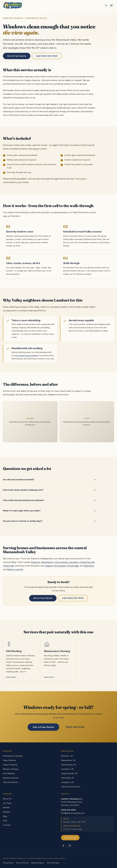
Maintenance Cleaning (13, 756)
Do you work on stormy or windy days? (23, 521)
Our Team (7, 803)
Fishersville (8, 566)
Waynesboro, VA (68, 760)
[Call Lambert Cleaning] (106, 5)
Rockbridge (73, 566)
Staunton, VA (67, 756)
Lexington (74, 562)
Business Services (11, 778)
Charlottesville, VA (69, 773)
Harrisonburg (61, 562)
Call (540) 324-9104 (47, 56)
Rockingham (60, 566)
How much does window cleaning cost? (23, 490)
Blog (5, 816)
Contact (7, 825)
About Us (7, 799)
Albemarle (89, 566)
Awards (6, 807)
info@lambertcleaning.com (73, 813)
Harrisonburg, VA (68, 765)
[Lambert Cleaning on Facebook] (63, 846)
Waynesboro (47, 562)
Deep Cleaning (9, 760)
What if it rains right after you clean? (22, 511)
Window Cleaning (11, 769)
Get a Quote (70, 838)
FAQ (5, 821)
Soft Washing (9, 773)
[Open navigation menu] (111, 5)
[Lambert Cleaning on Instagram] (70, 846)
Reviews (7, 812)
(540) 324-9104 (75, 727)
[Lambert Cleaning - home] (13, 5)
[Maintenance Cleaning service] (59, 660)
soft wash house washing (26, 355)
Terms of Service (22, 863)
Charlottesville (87, 562)
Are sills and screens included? (19, 480)
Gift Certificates (53, 863)
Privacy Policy (8, 863)
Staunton (36, 562)
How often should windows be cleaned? (23, 500)
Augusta (49, 566)
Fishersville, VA (67, 778)
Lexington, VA (67, 769)
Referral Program (38, 863)
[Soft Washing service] (21, 660)
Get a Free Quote (17, 56)
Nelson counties (15, 569)
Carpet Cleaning (10, 765)
